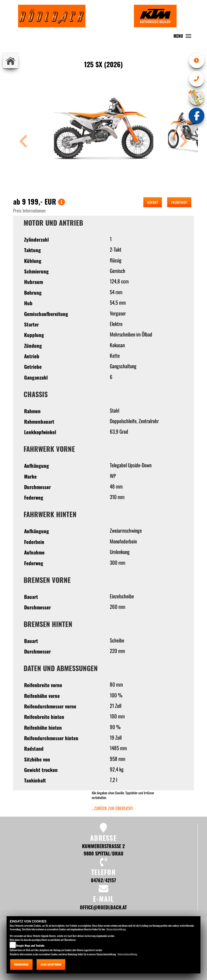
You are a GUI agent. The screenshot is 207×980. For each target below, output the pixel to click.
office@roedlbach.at (103, 907)
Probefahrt (179, 202)
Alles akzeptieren (51, 964)
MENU (184, 37)
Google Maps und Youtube (30, 945)
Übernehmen (21, 964)
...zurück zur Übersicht (112, 808)
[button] (23, 142)
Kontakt (153, 202)
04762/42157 (103, 880)
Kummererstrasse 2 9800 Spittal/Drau (103, 850)
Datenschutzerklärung (116, 929)
